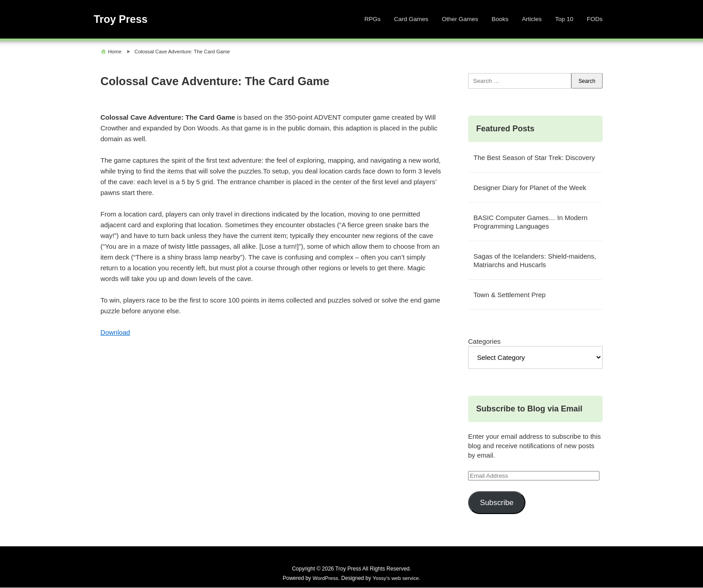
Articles (532, 19)
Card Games (411, 19)
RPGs (373, 19)
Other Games (460, 19)
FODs (595, 19)
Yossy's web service (396, 579)
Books (500, 19)
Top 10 (564, 19)
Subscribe (497, 503)
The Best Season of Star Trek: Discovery (534, 158)
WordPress (325, 579)
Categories (484, 342)
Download (115, 333)
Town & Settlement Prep (510, 295)
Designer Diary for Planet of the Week (530, 188)
